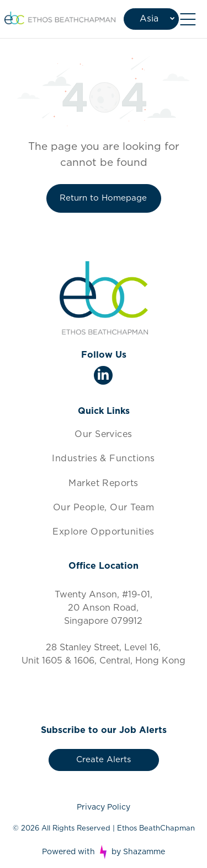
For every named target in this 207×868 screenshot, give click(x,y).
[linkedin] (103, 377)
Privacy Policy (104, 807)
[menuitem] (104, 434)
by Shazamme (138, 852)
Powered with (68, 852)
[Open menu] (188, 19)
